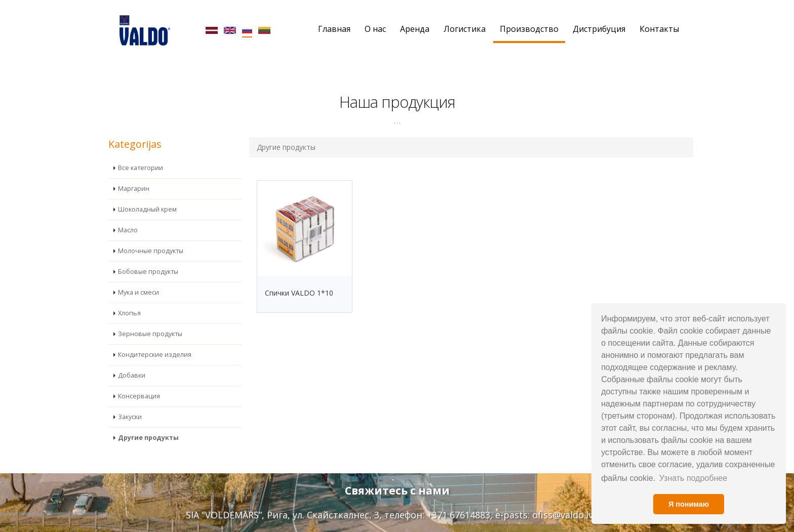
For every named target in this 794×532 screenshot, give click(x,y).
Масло (128, 214)
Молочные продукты (151, 235)
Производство (529, 29)
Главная (334, 29)
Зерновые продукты (150, 318)
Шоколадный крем (147, 194)
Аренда (415, 29)
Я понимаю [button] (689, 504)
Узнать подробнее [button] (693, 478)
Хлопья (129, 297)
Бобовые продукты (148, 256)
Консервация (139, 380)
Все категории (141, 152)
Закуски (130, 401)
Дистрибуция (599, 29)
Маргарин (134, 173)
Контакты (659, 29)
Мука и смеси (138, 277)
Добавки (132, 360)
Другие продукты (148, 422)
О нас (375, 29)
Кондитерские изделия (155, 339)
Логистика (465, 29)
